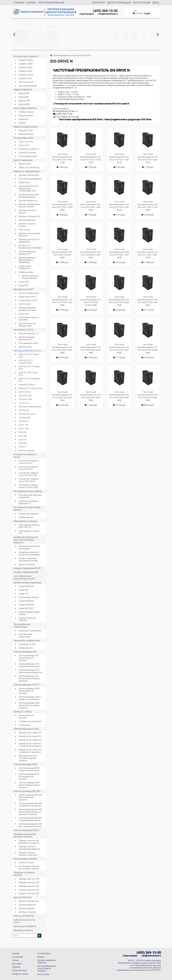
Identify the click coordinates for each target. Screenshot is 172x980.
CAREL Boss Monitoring (29, 168)
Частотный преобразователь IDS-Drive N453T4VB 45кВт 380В (91, 349)
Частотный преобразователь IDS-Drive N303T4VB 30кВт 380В (148, 301)
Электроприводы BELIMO (27, 791)
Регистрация (142, 3)
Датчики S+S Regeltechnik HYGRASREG (30, 247)
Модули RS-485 (26, 130)
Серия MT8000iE (26, 601)
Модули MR (24, 93)
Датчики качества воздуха (27, 211)
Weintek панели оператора (27, 583)
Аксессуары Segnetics (25, 108)
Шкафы (31, 3)
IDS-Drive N (24, 403)
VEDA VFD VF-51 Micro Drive (29, 356)
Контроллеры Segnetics (26, 56)
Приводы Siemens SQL (29, 886)
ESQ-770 (23, 440)
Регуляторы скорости (29, 149)
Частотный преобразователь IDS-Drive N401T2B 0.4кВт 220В (62, 158)
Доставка (17, 964)
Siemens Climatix (26, 863)
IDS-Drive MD (24, 418)
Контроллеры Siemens (25, 859)
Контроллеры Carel (24, 138)
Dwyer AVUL (24, 282)
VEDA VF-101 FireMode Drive (29, 380)
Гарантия (16, 967)
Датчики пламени (27, 908)
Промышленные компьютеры (22, 626)
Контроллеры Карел (28, 156)
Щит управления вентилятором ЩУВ (24, 577)
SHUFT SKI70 (25, 392)
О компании (18, 957)
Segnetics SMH (25, 67)
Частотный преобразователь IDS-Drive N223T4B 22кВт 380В (62, 396)
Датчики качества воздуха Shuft (27, 325)
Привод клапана (26, 517)
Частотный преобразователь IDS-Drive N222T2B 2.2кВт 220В (148, 158)
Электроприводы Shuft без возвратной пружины (29, 691)
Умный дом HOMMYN (25, 926)
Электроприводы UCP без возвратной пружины (29, 658)
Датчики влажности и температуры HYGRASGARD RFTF (29, 188)
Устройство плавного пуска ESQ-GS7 (29, 462)
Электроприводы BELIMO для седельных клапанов (30, 825)
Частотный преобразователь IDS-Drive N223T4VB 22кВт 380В (119, 301)
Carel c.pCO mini (26, 142)
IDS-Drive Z (24, 421)
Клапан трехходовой (28, 514)
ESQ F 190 (23, 425)
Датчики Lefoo (25, 347)
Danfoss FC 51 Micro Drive (30, 388)
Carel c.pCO (24, 145)
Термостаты (24, 182)
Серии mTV (24, 594)
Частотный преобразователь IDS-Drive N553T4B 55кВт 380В (148, 396)
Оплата (15, 960)
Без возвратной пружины (26, 717)
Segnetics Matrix (26, 60)
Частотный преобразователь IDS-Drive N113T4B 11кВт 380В (148, 253)
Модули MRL (24, 104)
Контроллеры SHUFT (28, 300)
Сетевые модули (26, 112)
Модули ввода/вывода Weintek (29, 613)
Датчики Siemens (23, 897)
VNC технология (26, 82)
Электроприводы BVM (25, 764)
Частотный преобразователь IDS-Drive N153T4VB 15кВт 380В (62, 301)
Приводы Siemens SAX (29, 879)
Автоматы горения (27, 912)
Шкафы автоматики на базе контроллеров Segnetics (26, 540)
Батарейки (23, 119)
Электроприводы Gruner (26, 729)
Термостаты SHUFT (28, 297)
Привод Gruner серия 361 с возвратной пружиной (30, 751)
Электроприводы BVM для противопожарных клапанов (29, 785)
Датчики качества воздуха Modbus (30, 277)
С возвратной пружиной (30, 721)
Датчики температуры (29, 175)
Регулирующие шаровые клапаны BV (30, 496)
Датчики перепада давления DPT (27, 253)
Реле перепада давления (30, 179)
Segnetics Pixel (25, 71)
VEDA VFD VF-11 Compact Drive (26, 362)
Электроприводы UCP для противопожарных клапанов (29, 678)
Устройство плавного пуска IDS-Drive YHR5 (29, 486)
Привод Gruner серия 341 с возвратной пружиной (30, 745)
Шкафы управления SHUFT (28, 568)
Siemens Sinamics (27, 451)
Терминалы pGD (26, 648)
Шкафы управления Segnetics (47, 961)
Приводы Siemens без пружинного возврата (29, 842)
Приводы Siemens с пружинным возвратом (29, 848)
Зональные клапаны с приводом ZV (29, 502)
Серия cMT (24, 590)
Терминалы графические (27, 640)
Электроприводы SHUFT (27, 685)
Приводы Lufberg (23, 712)
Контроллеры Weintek (29, 597)
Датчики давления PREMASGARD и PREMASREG (27, 260)
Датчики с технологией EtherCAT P (29, 235)
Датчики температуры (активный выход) (29, 196)
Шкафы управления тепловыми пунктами (28, 560)
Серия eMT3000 (26, 608)
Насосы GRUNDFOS (24, 916)
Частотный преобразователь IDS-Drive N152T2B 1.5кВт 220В (119, 158)
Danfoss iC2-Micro (27, 385)
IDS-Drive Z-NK (25, 399)
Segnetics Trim (25, 78)
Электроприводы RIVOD (26, 830)
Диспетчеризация (119, 3)
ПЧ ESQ (22, 447)
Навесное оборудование (27, 171)
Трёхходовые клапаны (25, 521)
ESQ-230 (23, 432)
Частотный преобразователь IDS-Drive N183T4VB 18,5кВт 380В (91, 301)
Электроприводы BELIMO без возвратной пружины (30, 797)
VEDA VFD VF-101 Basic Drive (29, 368)
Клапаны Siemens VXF (29, 893)
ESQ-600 (23, 443)
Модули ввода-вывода (26, 127)
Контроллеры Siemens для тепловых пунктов (29, 867)
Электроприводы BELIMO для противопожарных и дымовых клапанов (30, 812)
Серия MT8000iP (26, 586)
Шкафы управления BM (26, 572)
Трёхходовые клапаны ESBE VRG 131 (29, 526)
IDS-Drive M (24, 410)
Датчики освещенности (29, 216)
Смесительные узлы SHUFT (24, 921)
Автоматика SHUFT (24, 289)
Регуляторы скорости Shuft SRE (29, 319)
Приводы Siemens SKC (29, 883)
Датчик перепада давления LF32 (27, 338)
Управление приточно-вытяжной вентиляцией (29, 553)
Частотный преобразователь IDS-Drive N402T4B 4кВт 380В (62, 253)
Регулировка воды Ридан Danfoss (27, 509)
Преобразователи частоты (27, 351)
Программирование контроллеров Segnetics (47, 968)
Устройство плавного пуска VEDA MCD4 (29, 480)
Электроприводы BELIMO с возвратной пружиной (30, 805)
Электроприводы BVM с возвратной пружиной (30, 769)
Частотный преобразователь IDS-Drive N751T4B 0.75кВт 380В (62, 206)
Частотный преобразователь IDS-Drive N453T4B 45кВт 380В (119, 396)
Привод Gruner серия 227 (30, 736)
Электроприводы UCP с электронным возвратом (30, 671)
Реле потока (24, 230)
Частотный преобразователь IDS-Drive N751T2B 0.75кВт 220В (91, 158)
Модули (41, 957)
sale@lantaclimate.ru (108, 14)
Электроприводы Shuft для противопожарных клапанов (29, 705)
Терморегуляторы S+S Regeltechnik (29, 241)
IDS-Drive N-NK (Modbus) (30, 407)
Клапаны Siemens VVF (29, 890)
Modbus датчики (26, 272)
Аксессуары (43, 974)
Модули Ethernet (26, 134)
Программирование (51, 3)
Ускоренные (24, 725)
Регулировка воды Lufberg (28, 491)
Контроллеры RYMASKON (25, 267)
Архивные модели (23, 930)
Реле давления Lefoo (28, 343)
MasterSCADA (25, 164)
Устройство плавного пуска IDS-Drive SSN (29, 474)
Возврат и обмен (20, 974)
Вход (156, 3)
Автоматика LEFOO (24, 330)
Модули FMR (24, 101)
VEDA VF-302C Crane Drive (28, 374)
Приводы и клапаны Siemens (24, 874)
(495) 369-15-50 (105, 11)
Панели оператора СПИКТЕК (27, 619)
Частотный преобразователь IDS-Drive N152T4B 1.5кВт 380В (91, 206)
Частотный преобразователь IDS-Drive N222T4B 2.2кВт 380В (119, 206)
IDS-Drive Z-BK (25, 396)
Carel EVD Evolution (27, 153)
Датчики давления (27, 220)
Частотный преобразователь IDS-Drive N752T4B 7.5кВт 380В (119, 253)
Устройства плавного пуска (25, 456)
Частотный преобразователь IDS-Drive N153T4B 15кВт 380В (119, 349)
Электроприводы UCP (25, 652)
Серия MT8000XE (27, 605)
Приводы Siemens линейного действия (28, 854)
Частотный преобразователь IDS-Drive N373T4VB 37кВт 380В (62, 349)
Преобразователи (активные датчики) (27, 309)
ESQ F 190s (24, 429)
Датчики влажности (28, 201)
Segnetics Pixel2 (26, 75)
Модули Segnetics (23, 90)
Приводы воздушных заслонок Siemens (25, 835)
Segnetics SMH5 (26, 64)
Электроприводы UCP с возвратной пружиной (29, 665)
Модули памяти (26, 116)
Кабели (22, 123)
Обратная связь (20, 970)
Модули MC (24, 97)
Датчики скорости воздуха (27, 225)
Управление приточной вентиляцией (29, 547)
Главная (19, 3)
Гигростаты (24, 314)
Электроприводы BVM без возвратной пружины (29, 777)
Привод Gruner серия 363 (30, 740)
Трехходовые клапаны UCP (29, 532)
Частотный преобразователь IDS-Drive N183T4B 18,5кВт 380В (148, 349)
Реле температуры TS (29, 333)
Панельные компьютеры (30, 631)
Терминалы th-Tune (27, 644)
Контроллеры (44, 953)
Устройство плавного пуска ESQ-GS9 (29, 468)
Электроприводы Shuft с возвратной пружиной (30, 698)
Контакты (98, 3)
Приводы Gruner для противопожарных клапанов (28, 758)
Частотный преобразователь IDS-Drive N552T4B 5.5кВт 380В (91, 253)
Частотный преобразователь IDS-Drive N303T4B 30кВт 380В (91, 396)
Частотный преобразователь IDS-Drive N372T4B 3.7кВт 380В (148, 206)
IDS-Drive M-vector (27, 414)
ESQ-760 (23, 436)
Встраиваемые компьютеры (26, 635)
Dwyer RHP (24, 286)
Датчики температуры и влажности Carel (29, 205)
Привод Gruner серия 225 (30, 733)
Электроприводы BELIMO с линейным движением (30, 819)
